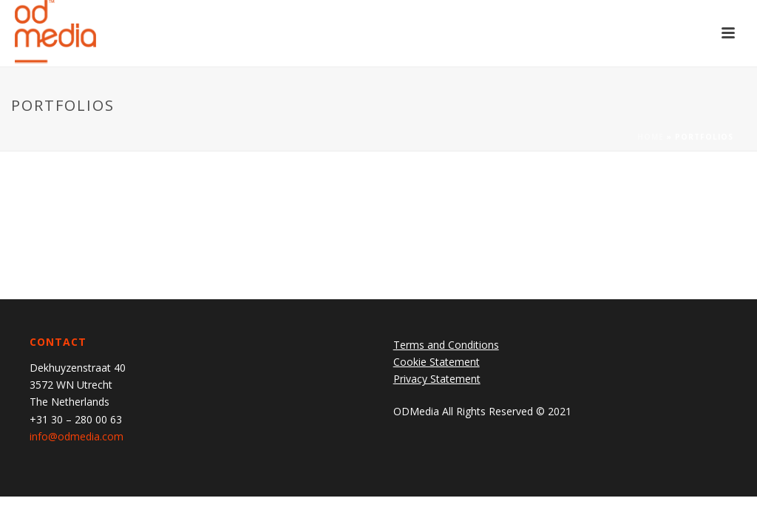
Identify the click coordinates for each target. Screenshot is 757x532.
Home (651, 137)
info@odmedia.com (77, 436)
